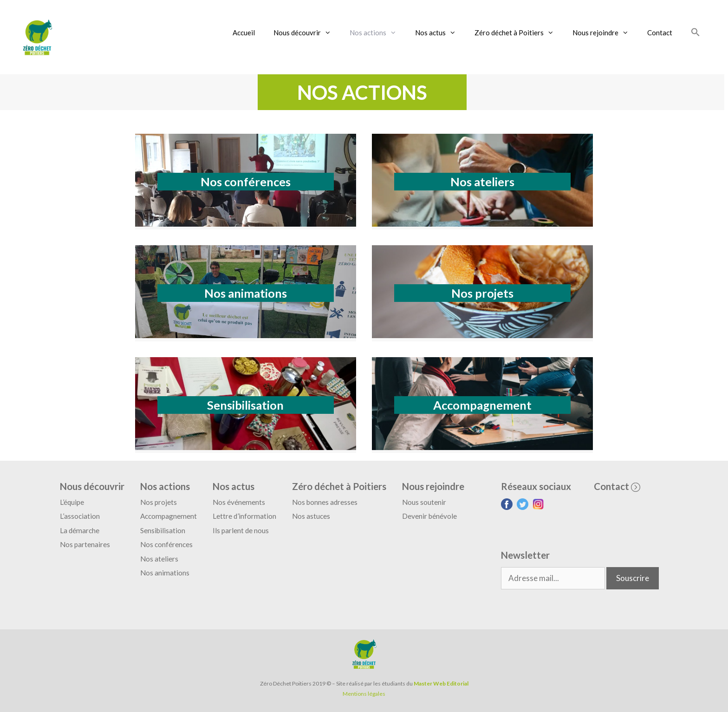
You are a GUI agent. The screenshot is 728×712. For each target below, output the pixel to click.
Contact (660, 33)
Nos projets (482, 293)
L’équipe (72, 502)
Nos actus (440, 33)
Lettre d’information (244, 516)
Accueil (244, 33)
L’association (80, 516)
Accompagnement (482, 405)
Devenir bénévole (429, 516)
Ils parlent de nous (241, 530)
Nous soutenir (424, 502)
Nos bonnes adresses (325, 502)
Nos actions (378, 33)
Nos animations (246, 293)
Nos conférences (246, 182)
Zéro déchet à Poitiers (519, 33)
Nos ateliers (482, 182)
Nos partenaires (85, 544)
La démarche (80, 530)
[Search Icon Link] (695, 33)
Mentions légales (364, 694)
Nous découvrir (307, 33)
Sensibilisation (245, 405)
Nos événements (239, 502)
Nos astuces (311, 516)
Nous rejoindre (605, 33)
